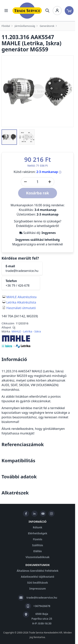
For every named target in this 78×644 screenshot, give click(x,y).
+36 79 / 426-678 (18, 285)
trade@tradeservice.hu (22, 271)
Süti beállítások (38, 583)
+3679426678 (42, 606)
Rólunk (38, 527)
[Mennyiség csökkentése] (25, 182)
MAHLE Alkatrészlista (21, 297)
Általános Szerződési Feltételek (38, 571)
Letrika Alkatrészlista (21, 302)
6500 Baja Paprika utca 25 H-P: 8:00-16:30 (42, 619)
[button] (9, 137)
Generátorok (47, 26)
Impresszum (38, 588)
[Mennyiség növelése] (50, 182)
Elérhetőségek (38, 533)
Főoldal (6, 26)
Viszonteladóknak (38, 557)
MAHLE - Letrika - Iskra (26, 331)
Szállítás (37, 545)
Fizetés (38, 539)
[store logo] (27, 11)
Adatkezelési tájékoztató (37, 577)
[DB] (38, 182)
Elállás (38, 551)
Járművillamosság (25, 26)
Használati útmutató (21, 308)
